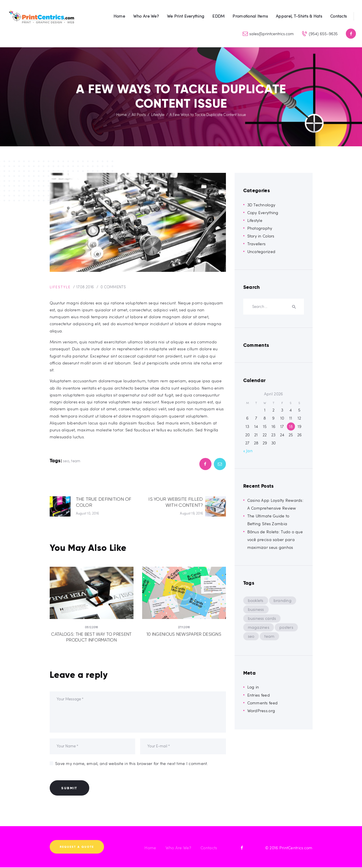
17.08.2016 (88, 287)
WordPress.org (261, 711)
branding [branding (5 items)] (283, 600)
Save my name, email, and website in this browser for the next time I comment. (132, 764)
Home (121, 115)
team (76, 461)
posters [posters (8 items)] (286, 627)
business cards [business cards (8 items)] (262, 618)
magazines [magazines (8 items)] (259, 627)
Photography (260, 228)
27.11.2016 (184, 627)
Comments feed (263, 703)
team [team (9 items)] (269, 636)
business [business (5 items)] (256, 609)
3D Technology (261, 205)
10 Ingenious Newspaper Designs (184, 634)
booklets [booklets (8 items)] (256, 600)
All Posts (139, 115)
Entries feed (259, 695)
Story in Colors (261, 236)
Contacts (209, 849)
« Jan (248, 451)
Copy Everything (263, 213)
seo (66, 461)
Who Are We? (178, 849)
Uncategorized (261, 251)
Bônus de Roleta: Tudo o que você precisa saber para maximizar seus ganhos (275, 539)
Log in (253, 687)
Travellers (257, 244)
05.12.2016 (92, 627)
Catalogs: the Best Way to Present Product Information (92, 637)
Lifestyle (158, 115)
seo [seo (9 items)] (251, 636)
